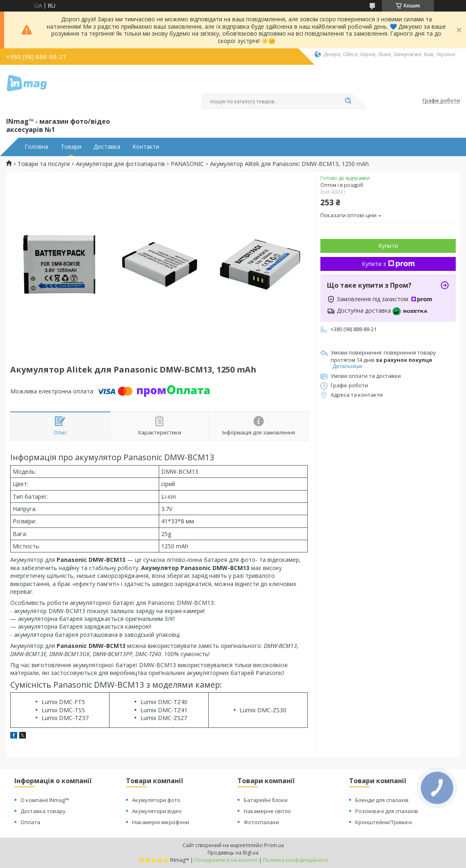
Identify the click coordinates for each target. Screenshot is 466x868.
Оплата (30, 822)
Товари (71, 147)
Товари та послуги (44, 164)
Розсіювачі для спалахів (387, 811)
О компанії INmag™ (45, 800)
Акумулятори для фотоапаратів (120, 164)
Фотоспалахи (261, 822)
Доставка (107, 147)
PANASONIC (187, 164)
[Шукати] (348, 101)
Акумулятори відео (157, 811)
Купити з (388, 264)
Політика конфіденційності (296, 860)
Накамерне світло (267, 811)
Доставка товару (43, 811)
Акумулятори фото (156, 800)
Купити (388, 246)
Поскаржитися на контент (226, 860)
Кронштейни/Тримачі (384, 822)
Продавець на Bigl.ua (233, 853)
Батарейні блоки (266, 800)
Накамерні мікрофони (161, 822)
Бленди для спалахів (382, 800)
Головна (37, 147)
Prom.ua (274, 845)
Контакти (146, 147)
